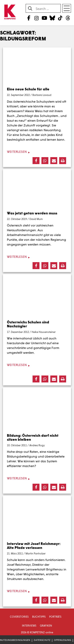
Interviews (29, 626)
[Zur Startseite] (10, 12)
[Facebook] (29, 18)
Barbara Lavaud (42, 95)
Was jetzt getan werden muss (32, 213)
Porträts (55, 617)
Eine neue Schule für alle (28, 89)
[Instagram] (37, 18)
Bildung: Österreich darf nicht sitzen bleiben (33, 437)
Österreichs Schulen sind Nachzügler (28, 324)
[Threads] (68, 18)
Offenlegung (62, 640)
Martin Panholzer (36, 553)
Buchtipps (39, 617)
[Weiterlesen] (37, 152)
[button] (36, 161)
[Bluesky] (52, 18)
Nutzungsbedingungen (15, 640)
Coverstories (19, 617)
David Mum (36, 219)
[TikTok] (60, 18)
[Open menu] (67, 8)
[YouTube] (44, 18)
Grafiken (46, 626)
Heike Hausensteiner (44, 332)
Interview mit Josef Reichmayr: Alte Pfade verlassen (34, 546)
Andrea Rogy (37, 445)
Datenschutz (42, 640)
